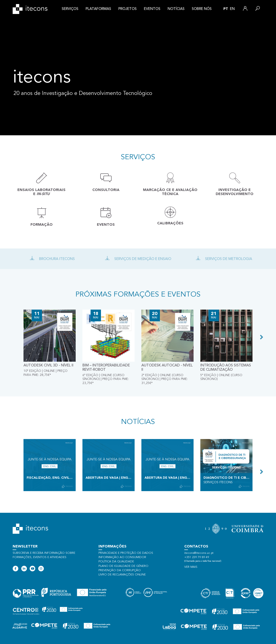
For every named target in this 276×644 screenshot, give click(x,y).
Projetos (127, 9)
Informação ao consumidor (122, 557)
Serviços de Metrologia (224, 259)
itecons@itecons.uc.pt (199, 553)
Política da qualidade (116, 562)
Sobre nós (202, 9)
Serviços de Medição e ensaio (138, 259)
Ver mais (191, 567)
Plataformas (98, 9)
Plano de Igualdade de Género (123, 566)
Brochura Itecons (52, 259)
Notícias (176, 9)
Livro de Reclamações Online (122, 575)
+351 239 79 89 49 (197, 557)
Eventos (152, 9)
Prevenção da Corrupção (120, 570)
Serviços (70, 9)
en (232, 9)
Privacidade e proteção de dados (126, 553)
